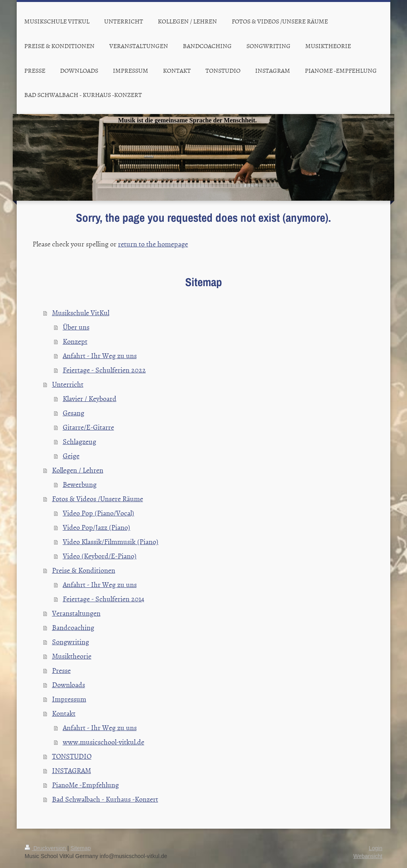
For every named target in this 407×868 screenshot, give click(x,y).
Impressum (69, 699)
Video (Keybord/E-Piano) (100, 556)
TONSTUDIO (72, 756)
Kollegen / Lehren (78, 470)
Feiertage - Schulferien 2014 (104, 599)
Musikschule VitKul (81, 313)
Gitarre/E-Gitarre (88, 427)
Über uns (76, 327)
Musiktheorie (72, 656)
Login (376, 848)
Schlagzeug (79, 441)
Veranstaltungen (76, 613)
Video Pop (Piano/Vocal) (99, 513)
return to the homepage (153, 244)
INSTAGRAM (72, 770)
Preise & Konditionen (84, 570)
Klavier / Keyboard (90, 398)
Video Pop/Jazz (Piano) (97, 527)
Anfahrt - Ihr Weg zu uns (100, 356)
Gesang (74, 413)
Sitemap (80, 848)
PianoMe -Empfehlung (85, 785)
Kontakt (64, 713)
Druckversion (46, 848)
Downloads (69, 685)
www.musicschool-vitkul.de (104, 742)
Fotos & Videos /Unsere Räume (98, 499)
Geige (71, 456)
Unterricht (68, 384)
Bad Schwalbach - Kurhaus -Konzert (105, 799)
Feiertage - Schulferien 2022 (104, 370)
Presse (61, 670)
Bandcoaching (73, 627)
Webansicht (368, 856)
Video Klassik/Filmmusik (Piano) (111, 542)
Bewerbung (80, 484)
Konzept (75, 341)
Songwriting (71, 642)
